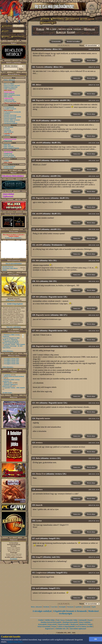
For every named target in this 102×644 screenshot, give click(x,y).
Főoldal (41, 620)
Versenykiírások (9, 107)
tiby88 (38, 121)
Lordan (39, 521)
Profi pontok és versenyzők (12, 112)
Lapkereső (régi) (9, 100)
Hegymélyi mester (43, 100)
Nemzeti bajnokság (10, 118)
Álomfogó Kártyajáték (70, 622)
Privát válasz (91, 60)
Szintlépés (7, 113)
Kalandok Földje (72, 620)
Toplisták (7, 135)
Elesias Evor (41, 474)
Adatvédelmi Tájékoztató (8, 195)
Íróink (90, 624)
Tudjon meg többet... (16, 642)
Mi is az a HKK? (9, 84)
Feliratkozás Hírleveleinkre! (13, 176)
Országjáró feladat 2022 (11, 362)
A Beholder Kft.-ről (61, 629)
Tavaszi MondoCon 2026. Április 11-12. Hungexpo (11, 339)
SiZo (38, 281)
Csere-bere (54, 607)
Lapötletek (7, 375)
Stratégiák (62, 607)
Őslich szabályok (9, 93)
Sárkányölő (83, 620)
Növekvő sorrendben (73, 41)
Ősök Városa (10, 300)
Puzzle (90, 620)
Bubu (38, 458)
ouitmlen (39, 49)
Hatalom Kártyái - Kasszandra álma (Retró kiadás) (10, 268)
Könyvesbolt (52, 624)
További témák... (8, 393)
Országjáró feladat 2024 (11, 359)
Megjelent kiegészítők (11, 87)
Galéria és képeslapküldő (66, 627)
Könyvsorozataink (44, 627)
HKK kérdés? (8, 383)
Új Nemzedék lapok (10, 101)
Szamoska (40, 67)
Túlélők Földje (50, 620)
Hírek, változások (9, 80)
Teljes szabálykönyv (10, 89)
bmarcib (39, 505)
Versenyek (70, 607)
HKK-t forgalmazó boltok (12, 95)
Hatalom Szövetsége (10, 115)
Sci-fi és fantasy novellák (84, 627)
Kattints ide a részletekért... (14, 238)
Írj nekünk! (14, 559)
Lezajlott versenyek (10, 109)
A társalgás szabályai (42, 611)
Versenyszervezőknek (11, 123)
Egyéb (71, 32)
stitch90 (39, 143)
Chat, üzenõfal (8, 127)
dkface (39, 85)
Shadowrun (74, 624)
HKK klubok (8, 97)
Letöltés (6, 161)
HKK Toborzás (9, 146)
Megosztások (8, 141)
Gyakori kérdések (10, 166)
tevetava (39, 443)
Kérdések (46, 607)
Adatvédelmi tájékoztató (78, 629)
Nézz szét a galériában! (14, 327)
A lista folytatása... (8, 351)
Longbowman (41, 573)
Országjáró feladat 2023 (11, 360)
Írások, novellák (9, 155)
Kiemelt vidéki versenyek (12, 120)
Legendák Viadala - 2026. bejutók (14, 344)
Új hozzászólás (56, 41)
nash (38, 538)
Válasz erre (77, 60)
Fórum (40, 29)
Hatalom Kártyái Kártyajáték (51, 622)
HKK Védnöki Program (11, 148)
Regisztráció (49, 629)
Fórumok (7, 129)
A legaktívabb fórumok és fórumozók (70, 611)
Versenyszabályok (10, 121)
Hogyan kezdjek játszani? (12, 85)
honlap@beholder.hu (14, 544)
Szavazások (8, 130)
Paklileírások (8, 154)
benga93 (39, 557)
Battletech (83, 624)
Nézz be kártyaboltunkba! (14, 264)
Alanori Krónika (63, 624)
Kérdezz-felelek (9, 168)
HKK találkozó (9, 132)
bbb (37, 261)
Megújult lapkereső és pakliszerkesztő (10, 385)
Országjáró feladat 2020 (11, 364)
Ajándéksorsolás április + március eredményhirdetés (11, 342)
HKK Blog (7, 145)
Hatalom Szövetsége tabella (12, 117)
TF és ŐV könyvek (10, 157)
